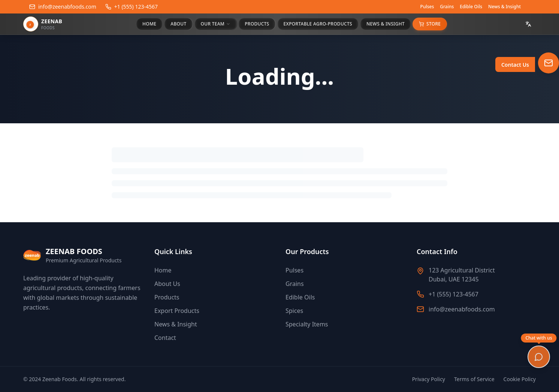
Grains (447, 7)
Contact (165, 338)
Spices (294, 311)
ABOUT (178, 24)
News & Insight (504, 7)
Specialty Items (307, 324)
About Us (167, 284)
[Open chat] (539, 357)
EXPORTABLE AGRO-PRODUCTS (318, 24)
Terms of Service (474, 379)
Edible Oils (471, 7)
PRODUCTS (257, 24)
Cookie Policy (520, 379)
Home (163, 270)
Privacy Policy (429, 379)
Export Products (177, 311)
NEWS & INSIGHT (386, 24)
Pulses (427, 7)
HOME (149, 24)
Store (430, 24)
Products (167, 297)
